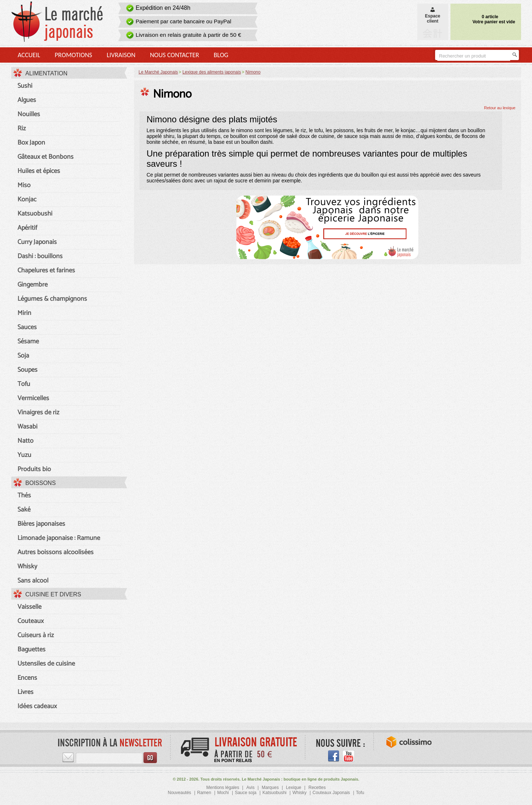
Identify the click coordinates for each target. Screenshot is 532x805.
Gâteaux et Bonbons (46, 157)
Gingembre (33, 285)
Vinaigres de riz (38, 413)
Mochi (223, 793)
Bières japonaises (41, 524)
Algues (27, 100)
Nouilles (29, 114)
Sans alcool (33, 581)
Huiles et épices (39, 171)
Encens (27, 678)
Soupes (27, 370)
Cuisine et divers (54, 594)
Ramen (204, 793)
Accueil (29, 55)
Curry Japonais (37, 242)
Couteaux (31, 621)
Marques (270, 788)
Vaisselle (29, 607)
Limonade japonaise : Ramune (59, 538)
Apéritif (27, 228)
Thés (24, 496)
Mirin (24, 313)
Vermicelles (33, 398)
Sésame (28, 342)
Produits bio (34, 469)
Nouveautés (180, 793)
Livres (25, 692)
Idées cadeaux (37, 706)
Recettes (317, 788)
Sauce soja (246, 793)
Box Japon (31, 143)
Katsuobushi (35, 214)
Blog (221, 55)
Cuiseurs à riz (36, 635)
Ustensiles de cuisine (46, 664)
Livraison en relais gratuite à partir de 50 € (189, 35)
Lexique (293, 788)
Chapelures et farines (46, 271)
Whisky (27, 567)
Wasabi (27, 427)
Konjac (27, 200)
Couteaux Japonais (331, 793)
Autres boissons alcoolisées (56, 552)
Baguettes (31, 650)
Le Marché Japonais (158, 72)
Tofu (24, 384)
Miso (24, 185)
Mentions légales (223, 788)
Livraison (121, 55)
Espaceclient (433, 16)
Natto (25, 441)
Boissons (41, 483)
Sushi (25, 86)
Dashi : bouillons (40, 256)
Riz (22, 129)
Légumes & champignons (52, 299)
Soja (23, 356)
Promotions (73, 55)
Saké (24, 510)
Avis (250, 788)
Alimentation (47, 73)
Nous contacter (175, 55)
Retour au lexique (500, 108)
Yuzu (24, 455)
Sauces (27, 327)
